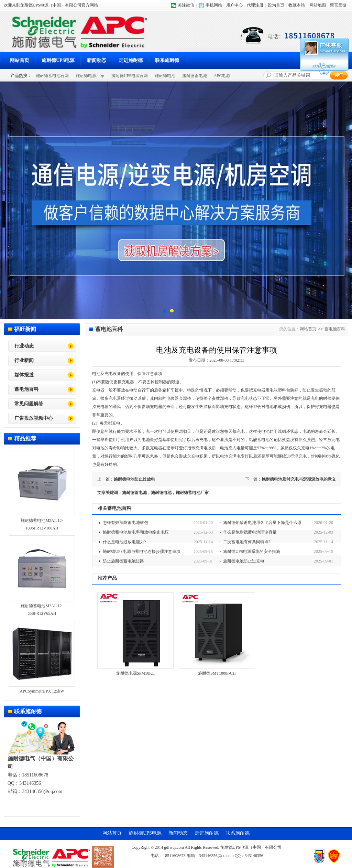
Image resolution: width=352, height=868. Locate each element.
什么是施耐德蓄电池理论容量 (250, 532)
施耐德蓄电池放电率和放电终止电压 (136, 532)
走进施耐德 (131, 60)
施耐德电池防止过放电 (134, 479)
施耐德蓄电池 (195, 76)
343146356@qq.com (42, 791)
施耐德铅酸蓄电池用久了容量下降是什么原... (264, 523)
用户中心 (234, 5)
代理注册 (255, 5)
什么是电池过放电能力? (124, 542)
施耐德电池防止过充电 (244, 561)
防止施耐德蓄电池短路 (123, 561)
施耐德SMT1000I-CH (217, 673)
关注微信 (186, 5)
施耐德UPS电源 (58, 60)
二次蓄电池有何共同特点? (247, 542)
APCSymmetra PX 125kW (42, 691)
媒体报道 (24, 375)
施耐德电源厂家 (90, 76)
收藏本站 (297, 5)
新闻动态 (97, 60)
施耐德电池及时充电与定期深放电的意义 (299, 479)
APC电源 (222, 76)
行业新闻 (24, 360)
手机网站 (214, 5)
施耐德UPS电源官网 (130, 76)
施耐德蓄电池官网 (52, 76)
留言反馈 (338, 5)
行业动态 (24, 346)
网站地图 (318, 5)
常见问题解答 (29, 404)
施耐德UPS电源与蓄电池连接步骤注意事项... (143, 551)
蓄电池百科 (26, 389)
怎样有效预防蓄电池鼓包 (125, 523)
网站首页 (20, 60)
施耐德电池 (165, 76)
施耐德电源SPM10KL (135, 673)
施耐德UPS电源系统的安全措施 (252, 551)
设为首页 (276, 5)
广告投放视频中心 (34, 418)
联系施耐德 (167, 60)
